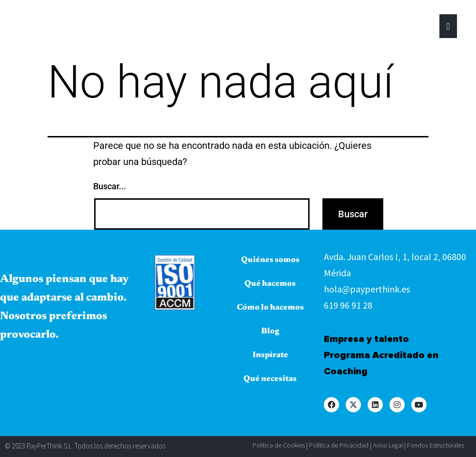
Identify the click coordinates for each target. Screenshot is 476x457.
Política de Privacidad (339, 445)
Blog (270, 332)
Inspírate (270, 355)
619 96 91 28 (348, 305)
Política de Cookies (279, 445)
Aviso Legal (388, 445)
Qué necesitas (270, 379)
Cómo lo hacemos (270, 308)
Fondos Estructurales (436, 445)
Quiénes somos (270, 260)
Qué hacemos (270, 284)
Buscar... (110, 186)
